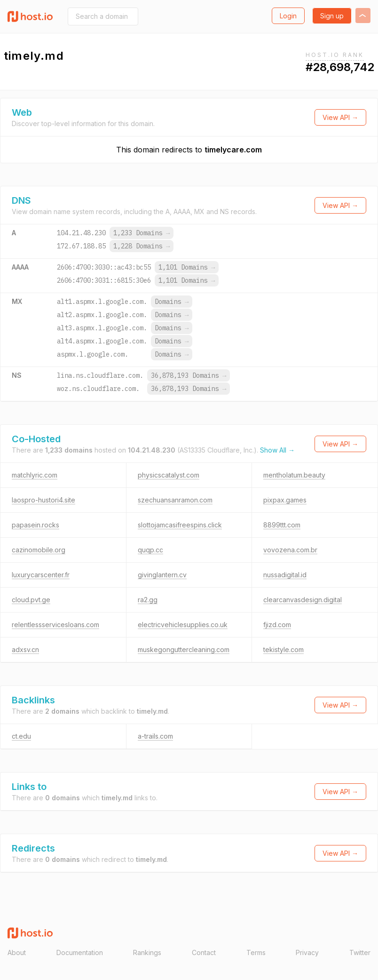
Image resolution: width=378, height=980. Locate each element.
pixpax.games (285, 500)
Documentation (80, 952)
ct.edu (21, 736)
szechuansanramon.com (175, 500)
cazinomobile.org (39, 550)
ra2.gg (148, 600)
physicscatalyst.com (169, 475)
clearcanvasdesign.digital (303, 600)
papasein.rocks (35, 525)
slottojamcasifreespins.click (180, 525)
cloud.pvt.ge (31, 600)
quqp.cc (150, 550)
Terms (256, 952)
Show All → (277, 450)
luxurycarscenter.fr (41, 575)
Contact (204, 952)
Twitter (360, 952)
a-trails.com (155, 736)
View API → (340, 117)
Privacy (307, 952)
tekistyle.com (283, 649)
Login (288, 16)
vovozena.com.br (290, 550)
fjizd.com (277, 625)
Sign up (332, 16)
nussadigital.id (285, 575)
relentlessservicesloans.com (55, 625)
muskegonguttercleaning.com (184, 649)
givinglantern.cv (162, 575)
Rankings (147, 952)
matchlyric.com (35, 475)
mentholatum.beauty (294, 475)
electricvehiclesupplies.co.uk (183, 625)
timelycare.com (233, 150)
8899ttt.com (282, 525)
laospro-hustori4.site (43, 500)
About (17, 952)
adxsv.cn (25, 649)
